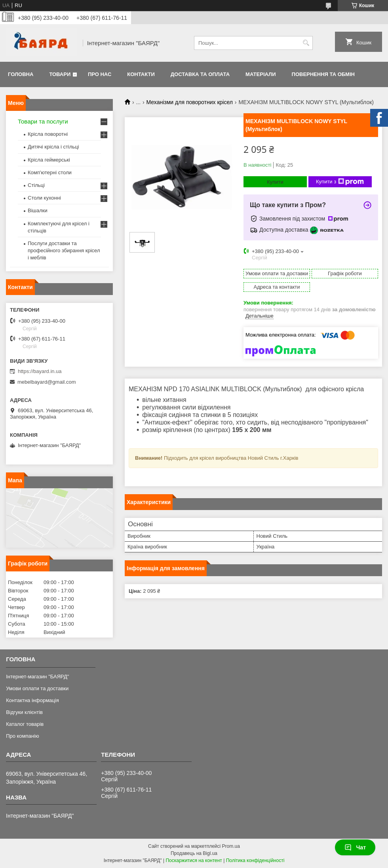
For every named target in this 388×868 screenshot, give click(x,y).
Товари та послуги (43, 121)
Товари (60, 74)
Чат (355, 847)
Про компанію (23, 736)
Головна (21, 74)
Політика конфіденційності (255, 860)
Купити (275, 182)
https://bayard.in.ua (40, 371)
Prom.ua (231, 846)
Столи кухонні (44, 198)
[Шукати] (306, 43)
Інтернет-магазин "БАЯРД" (37, 677)
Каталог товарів (25, 724)
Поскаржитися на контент (194, 860)
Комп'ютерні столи (50, 172)
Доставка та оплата (200, 74)
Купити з (340, 182)
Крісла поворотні (48, 134)
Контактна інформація (32, 700)
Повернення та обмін (323, 74)
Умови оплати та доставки (37, 688)
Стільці (36, 185)
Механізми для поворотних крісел (190, 102)
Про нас (100, 74)
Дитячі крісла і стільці (53, 147)
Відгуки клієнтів (24, 712)
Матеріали (261, 74)
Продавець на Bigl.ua (194, 853)
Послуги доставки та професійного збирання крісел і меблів (64, 250)
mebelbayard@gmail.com (47, 382)
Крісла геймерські (49, 160)
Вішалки (38, 210)
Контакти (141, 74)
